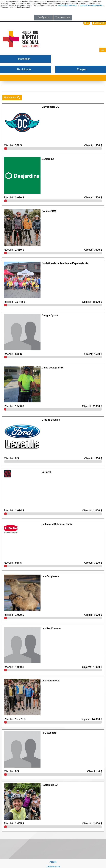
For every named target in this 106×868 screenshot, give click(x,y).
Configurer (43, 18)
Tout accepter (63, 18)
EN (87, 23)
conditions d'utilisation (67, 5)
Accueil (53, 862)
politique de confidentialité (91, 5)
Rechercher (12, 97)
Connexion (99, 23)
